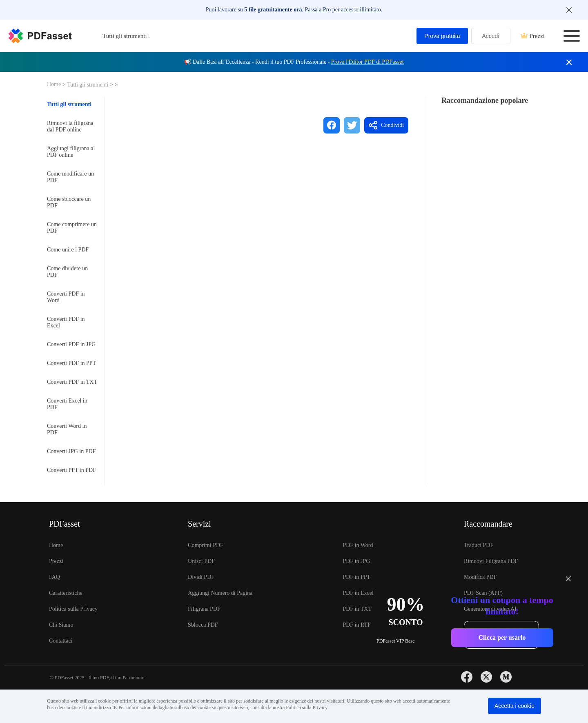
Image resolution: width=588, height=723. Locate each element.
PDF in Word (358, 545)
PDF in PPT (356, 577)
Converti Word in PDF (67, 429)
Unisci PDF (201, 561)
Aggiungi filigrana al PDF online (71, 152)
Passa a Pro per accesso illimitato (343, 10)
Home (55, 84)
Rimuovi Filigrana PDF (491, 561)
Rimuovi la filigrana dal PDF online (70, 126)
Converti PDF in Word (66, 297)
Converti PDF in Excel (66, 322)
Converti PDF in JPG (71, 344)
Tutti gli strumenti (88, 85)
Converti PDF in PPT (71, 363)
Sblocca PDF (203, 625)
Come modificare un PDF (70, 177)
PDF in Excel (358, 593)
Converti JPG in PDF (71, 451)
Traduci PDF (479, 545)
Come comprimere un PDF (72, 228)
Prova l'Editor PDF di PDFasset (367, 62)
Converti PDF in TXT (72, 382)
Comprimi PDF (206, 545)
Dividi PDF (201, 577)
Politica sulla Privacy (73, 609)
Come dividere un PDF (67, 272)
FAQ (55, 577)
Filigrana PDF (204, 609)
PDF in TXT (357, 609)
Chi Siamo (61, 625)
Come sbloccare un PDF (69, 202)
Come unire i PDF (68, 250)
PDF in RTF (356, 625)
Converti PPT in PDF (71, 470)
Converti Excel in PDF (67, 404)
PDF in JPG (356, 561)
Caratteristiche (66, 593)
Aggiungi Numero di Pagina (220, 593)
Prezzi (533, 36)
